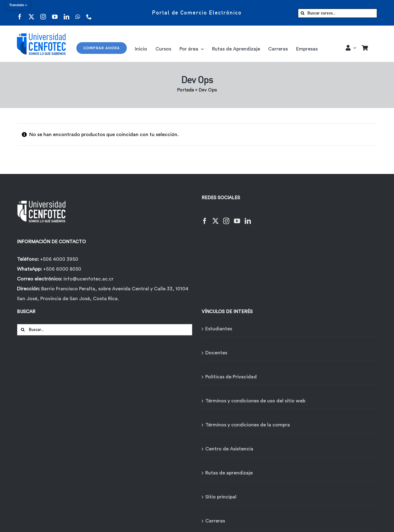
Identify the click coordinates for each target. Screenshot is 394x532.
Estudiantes (219, 329)
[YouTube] (237, 217)
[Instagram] (226, 217)
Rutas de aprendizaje (229, 473)
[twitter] (31, 13)
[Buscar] (303, 13)
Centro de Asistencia (229, 449)
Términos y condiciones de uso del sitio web (255, 401)
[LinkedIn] (248, 217)
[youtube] (55, 13)
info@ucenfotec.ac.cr (88, 279)
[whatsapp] (78, 13)
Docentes (216, 353)
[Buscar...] (105, 330)
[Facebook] (205, 217)
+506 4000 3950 (59, 259)
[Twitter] (215, 217)
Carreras (215, 521)
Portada (185, 90)
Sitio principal (221, 497)
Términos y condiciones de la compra (248, 425)
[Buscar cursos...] (338, 13)
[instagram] (43, 13)
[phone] (89, 13)
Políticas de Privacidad (231, 377)
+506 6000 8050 (62, 269)
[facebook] (20, 13)
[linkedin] (66, 13)
